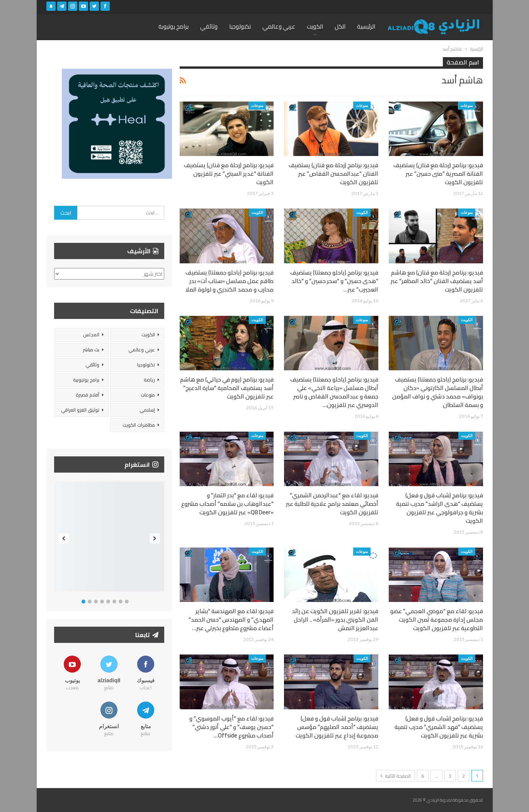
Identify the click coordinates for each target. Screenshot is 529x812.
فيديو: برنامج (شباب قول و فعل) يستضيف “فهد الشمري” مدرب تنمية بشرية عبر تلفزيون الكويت (439, 727)
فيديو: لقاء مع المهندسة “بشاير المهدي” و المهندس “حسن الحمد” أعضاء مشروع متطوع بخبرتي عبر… (231, 620)
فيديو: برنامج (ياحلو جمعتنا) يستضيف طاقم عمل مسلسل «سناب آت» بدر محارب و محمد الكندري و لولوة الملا (230, 281)
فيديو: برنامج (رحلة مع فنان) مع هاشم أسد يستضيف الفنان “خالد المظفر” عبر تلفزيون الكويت (437, 281)
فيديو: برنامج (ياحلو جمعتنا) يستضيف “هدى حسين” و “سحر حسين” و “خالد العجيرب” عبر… (334, 281)
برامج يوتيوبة (173, 26)
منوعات (467, 105)
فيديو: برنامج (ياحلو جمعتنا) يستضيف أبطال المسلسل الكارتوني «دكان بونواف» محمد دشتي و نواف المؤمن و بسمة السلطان (438, 392)
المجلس (91, 335)
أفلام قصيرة (88, 395)
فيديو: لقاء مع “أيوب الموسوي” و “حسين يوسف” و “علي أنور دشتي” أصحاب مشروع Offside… (231, 727)
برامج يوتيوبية (86, 380)
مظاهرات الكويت (139, 425)
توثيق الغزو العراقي (80, 410)
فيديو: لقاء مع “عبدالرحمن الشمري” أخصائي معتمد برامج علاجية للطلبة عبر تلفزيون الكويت (332, 504)
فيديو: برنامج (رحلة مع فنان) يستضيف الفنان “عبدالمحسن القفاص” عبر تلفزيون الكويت (333, 174)
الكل (340, 26)
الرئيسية (366, 26)
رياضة (149, 380)
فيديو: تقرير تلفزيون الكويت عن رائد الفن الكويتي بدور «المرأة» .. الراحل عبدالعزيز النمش (335, 620)
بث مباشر (91, 350)
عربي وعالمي (279, 26)
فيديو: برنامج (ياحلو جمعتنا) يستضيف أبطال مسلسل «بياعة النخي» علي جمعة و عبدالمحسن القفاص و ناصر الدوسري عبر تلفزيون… (334, 392)
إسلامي (147, 410)
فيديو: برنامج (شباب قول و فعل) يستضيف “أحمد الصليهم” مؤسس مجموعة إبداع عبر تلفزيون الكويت (337, 727)
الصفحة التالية (395, 776)
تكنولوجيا (240, 26)
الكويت (315, 26)
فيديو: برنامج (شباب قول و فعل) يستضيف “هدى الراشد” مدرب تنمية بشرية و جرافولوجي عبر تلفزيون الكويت (440, 508)
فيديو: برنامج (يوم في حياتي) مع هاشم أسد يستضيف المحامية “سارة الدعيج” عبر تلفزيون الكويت (227, 388)
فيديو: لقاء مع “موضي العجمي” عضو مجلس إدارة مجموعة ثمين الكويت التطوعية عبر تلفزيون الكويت (437, 620)
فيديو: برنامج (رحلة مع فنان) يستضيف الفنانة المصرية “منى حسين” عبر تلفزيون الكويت (438, 174)
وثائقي (209, 26)
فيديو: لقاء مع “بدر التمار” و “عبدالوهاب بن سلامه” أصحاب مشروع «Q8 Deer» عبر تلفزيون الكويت (227, 504)
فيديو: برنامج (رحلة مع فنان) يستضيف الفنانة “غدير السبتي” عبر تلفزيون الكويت (229, 174)
